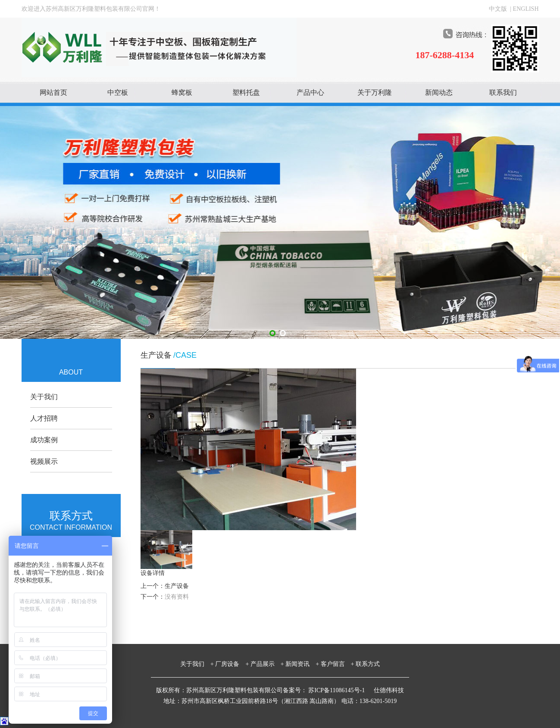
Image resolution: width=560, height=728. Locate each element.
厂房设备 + (232, 664)
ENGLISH (526, 9)
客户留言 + (338, 664)
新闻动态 (439, 92)
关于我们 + (197, 664)
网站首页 (53, 92)
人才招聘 (44, 418)
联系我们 (503, 92)
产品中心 (310, 92)
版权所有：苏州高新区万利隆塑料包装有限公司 (219, 690)
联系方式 (368, 664)
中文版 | (501, 9)
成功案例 (44, 440)
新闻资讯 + (302, 664)
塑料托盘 (246, 92)
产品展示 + (267, 664)
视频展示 (44, 461)
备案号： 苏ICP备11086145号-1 (325, 690)
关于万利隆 (375, 92)
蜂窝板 (182, 92)
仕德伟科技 (389, 690)
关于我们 (44, 397)
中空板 (118, 92)
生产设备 (177, 586)
